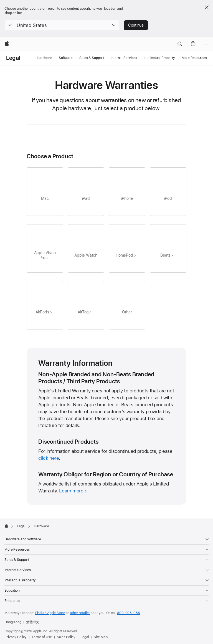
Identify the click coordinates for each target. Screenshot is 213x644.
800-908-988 (129, 613)
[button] (62, 25)
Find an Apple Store (50, 613)
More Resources (194, 58)
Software (66, 58)
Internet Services (124, 58)
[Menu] (206, 44)
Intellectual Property (159, 58)
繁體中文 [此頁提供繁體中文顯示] (33, 622)
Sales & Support (92, 58)
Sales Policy (66, 637)
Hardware (45, 58)
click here (49, 458)
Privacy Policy (16, 637)
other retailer (80, 613)
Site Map (101, 637)
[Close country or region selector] (207, 7)
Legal (13, 58)
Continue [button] (136, 25)
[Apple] (7, 44)
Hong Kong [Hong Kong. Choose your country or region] (13, 622)
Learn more (71, 491)
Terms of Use (42, 637)
